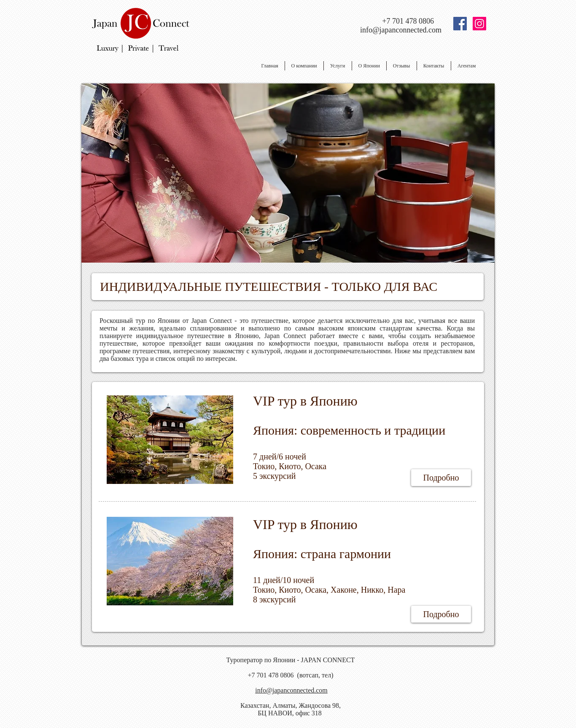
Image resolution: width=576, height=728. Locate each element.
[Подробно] (441, 478)
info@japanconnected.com (401, 30)
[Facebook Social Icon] (460, 24)
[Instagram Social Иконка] (479, 24)
